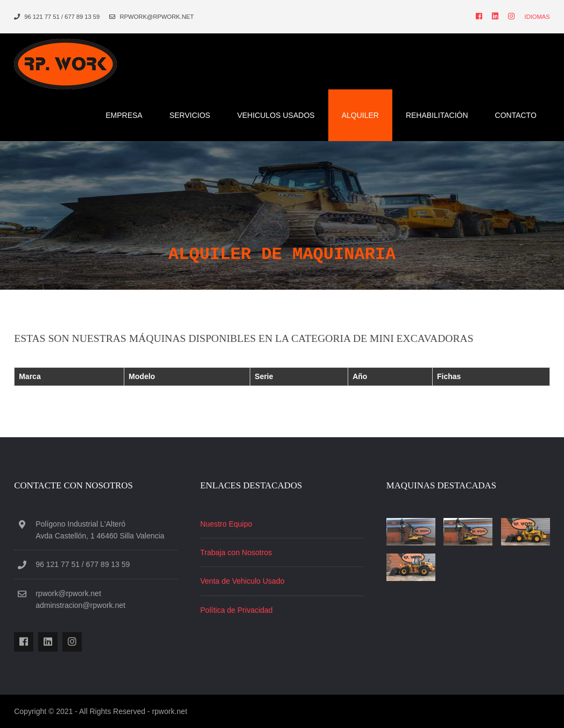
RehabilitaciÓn (437, 115)
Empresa (124, 115)
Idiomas (537, 17)
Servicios (190, 115)
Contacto (516, 115)
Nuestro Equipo (226, 524)
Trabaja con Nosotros (236, 552)
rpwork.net (169, 711)
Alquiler (360, 115)
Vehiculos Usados (276, 115)
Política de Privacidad (237, 610)
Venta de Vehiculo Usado (242, 581)
